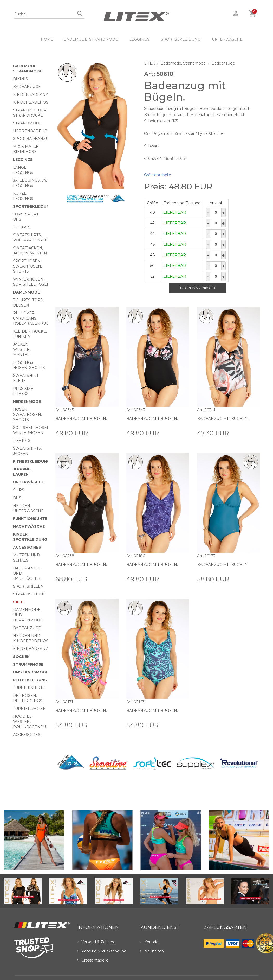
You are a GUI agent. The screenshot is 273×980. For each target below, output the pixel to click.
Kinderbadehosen (34, 102)
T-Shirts (22, 227)
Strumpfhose (28, 664)
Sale (18, 602)
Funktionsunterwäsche (40, 519)
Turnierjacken (30, 709)
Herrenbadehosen (34, 131)
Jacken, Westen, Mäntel (22, 349)
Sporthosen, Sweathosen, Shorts (27, 266)
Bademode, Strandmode (91, 39)
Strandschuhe (29, 594)
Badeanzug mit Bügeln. (81, 419)
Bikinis (20, 79)
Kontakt (150, 942)
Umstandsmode (31, 672)
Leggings (139, 39)
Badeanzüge (27, 87)
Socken (21, 657)
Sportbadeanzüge (34, 139)
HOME (47, 39)
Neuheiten (152, 951)
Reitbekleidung (30, 680)
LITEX (149, 63)
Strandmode (27, 123)
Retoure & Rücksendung (102, 951)
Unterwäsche (227, 39)
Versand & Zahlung (97, 942)
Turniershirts (29, 688)
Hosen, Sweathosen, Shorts (27, 415)
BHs (17, 498)
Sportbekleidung (181, 39)
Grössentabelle (158, 175)
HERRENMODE (27, 402)
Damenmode (26, 292)
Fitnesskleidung (31, 461)
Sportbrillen (28, 586)
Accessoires (27, 547)
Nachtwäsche (29, 526)
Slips (19, 490)
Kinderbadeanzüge (35, 94)
